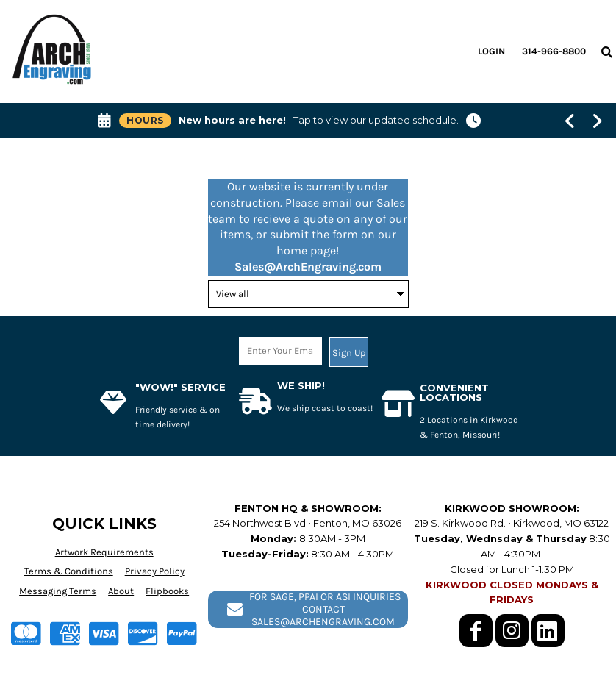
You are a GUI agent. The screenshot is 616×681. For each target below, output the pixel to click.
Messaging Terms (58, 591)
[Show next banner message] (597, 121)
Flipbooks (167, 591)
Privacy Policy (155, 571)
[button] (606, 51)
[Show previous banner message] (570, 121)
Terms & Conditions (69, 571)
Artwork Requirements (104, 552)
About (121, 591)
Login (491, 51)
